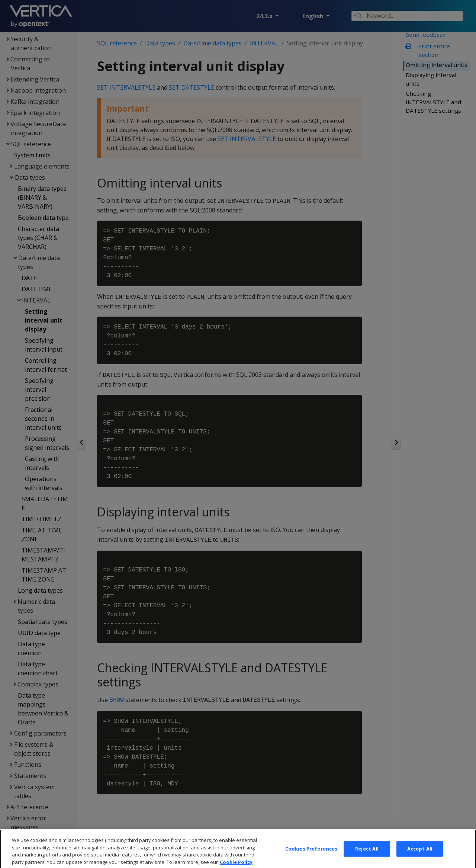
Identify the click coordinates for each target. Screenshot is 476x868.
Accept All (420, 857)
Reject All (367, 857)
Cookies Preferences (311, 857)
